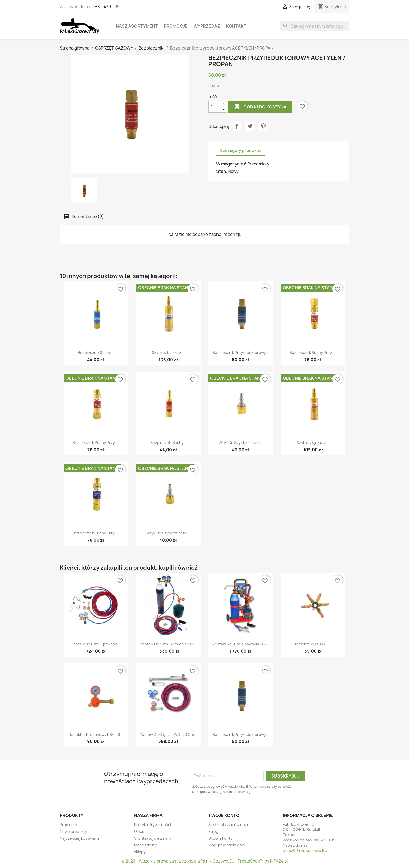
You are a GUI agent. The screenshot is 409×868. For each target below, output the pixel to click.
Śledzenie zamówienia (228, 825)
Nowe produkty (73, 831)
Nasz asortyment (137, 26)
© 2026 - (130, 861)
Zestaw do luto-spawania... (96, 644)
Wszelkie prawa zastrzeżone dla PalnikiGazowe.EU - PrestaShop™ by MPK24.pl (213, 861)
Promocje (176, 26)
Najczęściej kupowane (80, 838)
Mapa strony (145, 845)
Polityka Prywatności (152, 825)
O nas (139, 831)
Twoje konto (224, 815)
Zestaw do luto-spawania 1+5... (241, 644)
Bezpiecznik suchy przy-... (313, 352)
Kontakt (236, 26)
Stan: (222, 171)
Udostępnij (237, 126)
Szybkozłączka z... (168, 352)
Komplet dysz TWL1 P (313, 644)
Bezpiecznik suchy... (96, 352)
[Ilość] (215, 107)
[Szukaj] (315, 26)
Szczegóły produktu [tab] (240, 150)
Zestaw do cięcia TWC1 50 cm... (168, 734)
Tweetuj (250, 126)
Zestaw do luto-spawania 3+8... (168, 644)
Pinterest (263, 126)
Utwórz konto (221, 838)
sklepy (140, 852)
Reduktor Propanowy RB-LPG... (96, 734)
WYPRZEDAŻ (207, 26)
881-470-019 (107, 7)
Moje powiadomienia (227, 845)
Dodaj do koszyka (260, 107)
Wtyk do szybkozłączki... (241, 443)
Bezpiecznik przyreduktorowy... (241, 352)
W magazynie (230, 164)
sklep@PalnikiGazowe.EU (305, 850)
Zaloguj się (218, 831)
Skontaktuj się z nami (153, 838)
